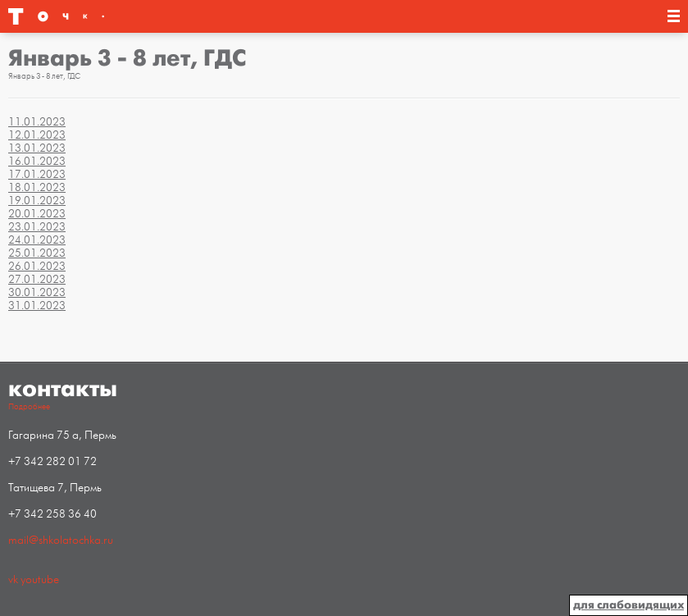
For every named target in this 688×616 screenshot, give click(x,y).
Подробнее (29, 407)
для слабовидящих (629, 605)
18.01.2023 (37, 187)
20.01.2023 (37, 214)
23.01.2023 (37, 227)
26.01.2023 (37, 266)
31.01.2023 (37, 306)
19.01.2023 (37, 201)
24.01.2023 (37, 240)
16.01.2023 (37, 161)
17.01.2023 (37, 174)
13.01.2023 (37, 148)
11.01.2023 (37, 122)
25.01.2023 (37, 253)
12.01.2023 (37, 135)
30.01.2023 (37, 292)
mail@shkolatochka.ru (61, 540)
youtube (40, 579)
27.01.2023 (37, 279)
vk (13, 579)
